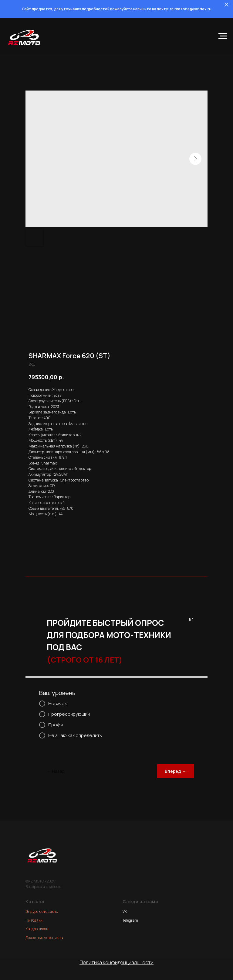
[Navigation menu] (223, 36)
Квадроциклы (37, 929)
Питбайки (34, 920)
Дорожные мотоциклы (44, 938)
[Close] (226, 5)
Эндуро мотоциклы (42, 911)
